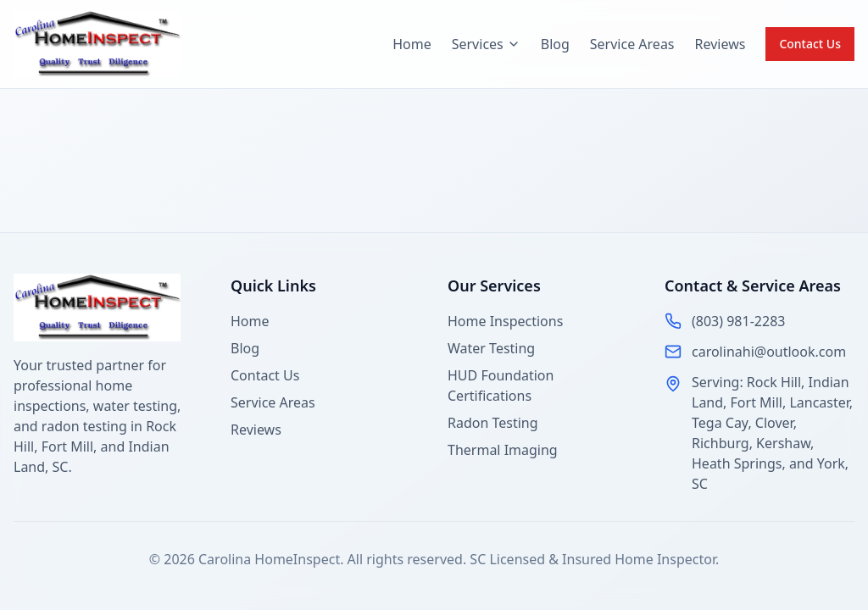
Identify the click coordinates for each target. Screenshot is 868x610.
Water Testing (491, 348)
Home (412, 44)
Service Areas (632, 44)
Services (486, 44)
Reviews (721, 44)
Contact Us (810, 44)
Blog (555, 44)
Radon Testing (493, 423)
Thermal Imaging (503, 450)
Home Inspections (505, 321)
